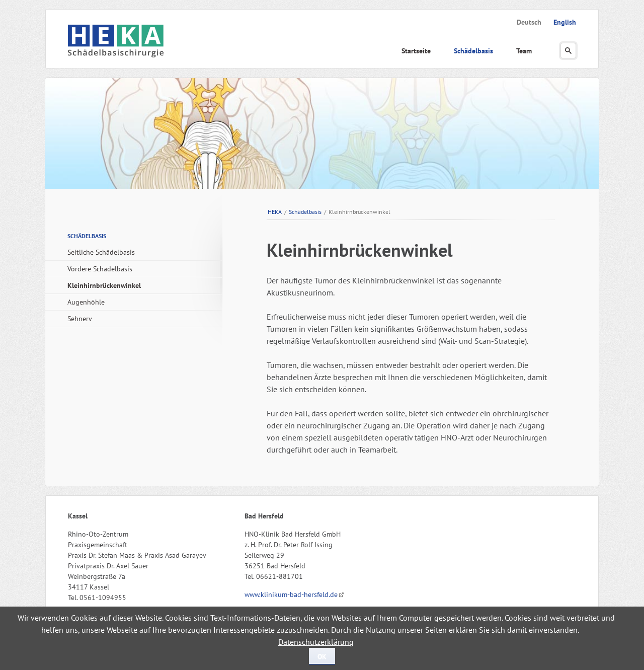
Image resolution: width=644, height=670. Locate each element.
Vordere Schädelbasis (100, 269)
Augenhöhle (86, 302)
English (565, 22)
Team (524, 51)
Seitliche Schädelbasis (101, 252)
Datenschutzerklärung (316, 642)
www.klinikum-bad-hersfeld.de (291, 594)
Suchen (568, 51)
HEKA (275, 212)
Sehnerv (80, 319)
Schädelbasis (473, 51)
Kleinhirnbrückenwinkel (104, 285)
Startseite (416, 51)
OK (322, 656)
